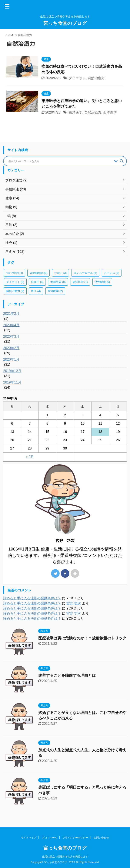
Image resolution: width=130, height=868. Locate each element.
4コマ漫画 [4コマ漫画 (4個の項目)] (15, 273)
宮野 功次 (74, 603)
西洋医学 (110, 112)
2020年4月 (11, 325)
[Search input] (60, 161)
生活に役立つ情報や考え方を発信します (65, 857)
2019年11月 (12, 382)
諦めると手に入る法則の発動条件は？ (32, 598)
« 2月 (30, 457)
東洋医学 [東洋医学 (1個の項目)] (80, 282)
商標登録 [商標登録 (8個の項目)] (58, 282)
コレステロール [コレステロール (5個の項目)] (85, 273)
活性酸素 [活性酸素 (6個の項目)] (102, 282)
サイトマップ (29, 838)
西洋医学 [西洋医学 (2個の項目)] (55, 291)
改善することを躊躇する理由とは (67, 676)
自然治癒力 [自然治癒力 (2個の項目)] (15, 291)
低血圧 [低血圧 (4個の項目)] (37, 282)
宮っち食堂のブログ (65, 23)
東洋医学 (76, 112)
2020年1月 (11, 359)
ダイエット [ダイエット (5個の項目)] (15, 282)
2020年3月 (11, 336)
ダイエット (77, 78)
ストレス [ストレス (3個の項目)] (112, 273)
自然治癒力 (96, 78)
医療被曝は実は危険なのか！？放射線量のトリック (82, 638)
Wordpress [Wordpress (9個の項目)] (39, 273)
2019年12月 (12, 371)
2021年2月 (11, 314)
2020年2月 (11, 348)
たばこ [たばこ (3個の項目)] (61, 273)
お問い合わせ (101, 838)
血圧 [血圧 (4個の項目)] (36, 291)
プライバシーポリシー (75, 838)
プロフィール (50, 838)
